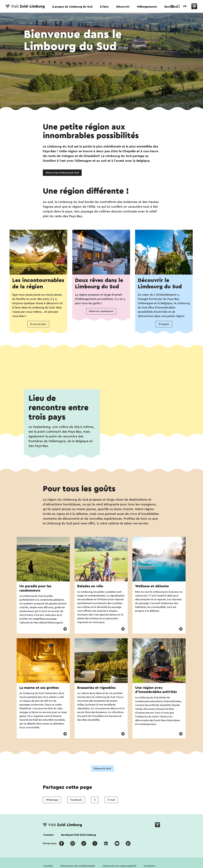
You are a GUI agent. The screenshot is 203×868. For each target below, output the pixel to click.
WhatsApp (52, 800)
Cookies (48, 866)
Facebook (76, 800)
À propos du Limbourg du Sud (72, 7)
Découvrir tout (102, 769)
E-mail (111, 800)
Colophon (149, 866)
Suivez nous (50, 843)
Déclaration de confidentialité (78, 866)
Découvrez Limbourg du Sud (62, 173)
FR (185, 6)
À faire (104, 7)
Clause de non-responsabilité (119, 866)
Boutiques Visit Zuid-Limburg (79, 835)
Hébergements (147, 7)
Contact (49, 835)
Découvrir (123, 7)
